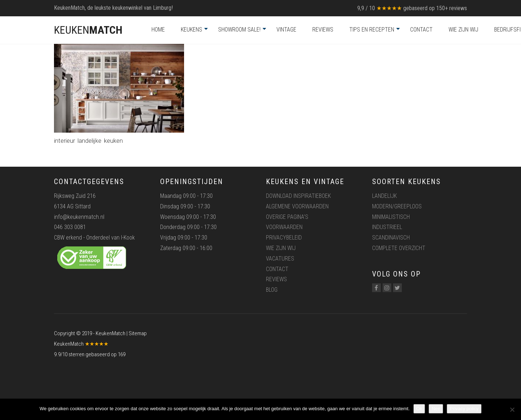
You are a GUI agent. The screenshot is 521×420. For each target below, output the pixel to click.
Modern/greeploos (397, 206)
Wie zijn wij (463, 30)
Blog (272, 290)
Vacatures (280, 259)
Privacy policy (464, 409)
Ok (419, 409)
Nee (436, 409)
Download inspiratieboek (298, 196)
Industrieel (387, 227)
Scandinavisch (391, 238)
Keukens (191, 30)
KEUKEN (88, 30)
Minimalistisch (391, 217)
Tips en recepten (372, 30)
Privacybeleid (284, 238)
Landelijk (384, 196)
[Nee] (512, 409)
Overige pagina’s (287, 217)
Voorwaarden (284, 227)
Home (158, 30)
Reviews (323, 30)
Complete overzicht (399, 248)
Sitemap (138, 333)
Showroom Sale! (239, 30)
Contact (421, 30)
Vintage (286, 30)
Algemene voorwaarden (297, 206)
